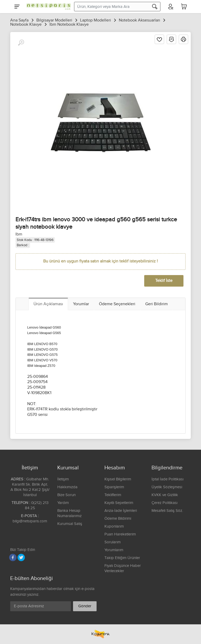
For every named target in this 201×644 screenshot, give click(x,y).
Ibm (19, 234)
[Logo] (47, 7)
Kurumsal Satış (70, 524)
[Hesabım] (170, 7)
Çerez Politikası (164, 503)
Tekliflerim (113, 495)
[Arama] (155, 7)
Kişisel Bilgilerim (118, 479)
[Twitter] (21, 557)
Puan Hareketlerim (120, 534)
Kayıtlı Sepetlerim (119, 503)
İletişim (63, 479)
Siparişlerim (114, 487)
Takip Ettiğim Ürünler (122, 558)
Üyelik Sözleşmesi (167, 487)
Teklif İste (164, 281)
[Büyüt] (21, 43)
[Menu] (17, 7)
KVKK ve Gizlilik (165, 495)
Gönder (85, 606)
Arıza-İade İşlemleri (121, 511)
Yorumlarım (114, 550)
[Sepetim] (184, 7)
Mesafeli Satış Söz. (167, 511)
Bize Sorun (66, 495)
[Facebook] (13, 557)
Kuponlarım (114, 526)
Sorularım (113, 542)
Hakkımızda (67, 487)
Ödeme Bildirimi (118, 519)
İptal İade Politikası (167, 479)
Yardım (63, 503)
